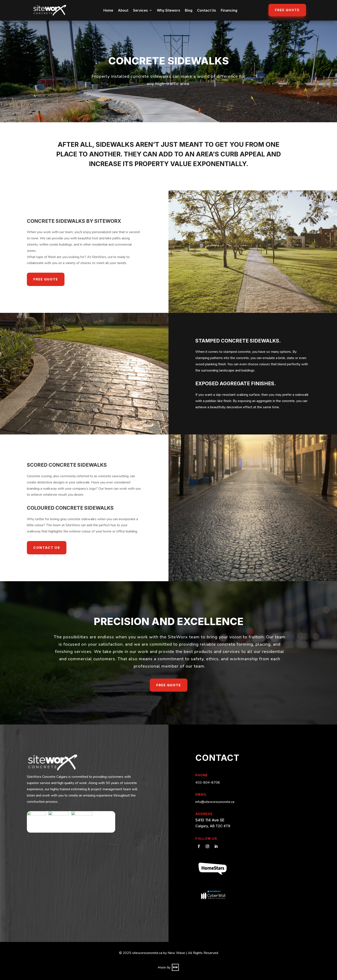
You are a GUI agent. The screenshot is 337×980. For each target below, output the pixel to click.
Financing (229, 10)
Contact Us (207, 10)
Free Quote (287, 10)
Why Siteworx (168, 10)
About (123, 10)
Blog (189, 10)
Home (108, 10)
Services (140, 10)
